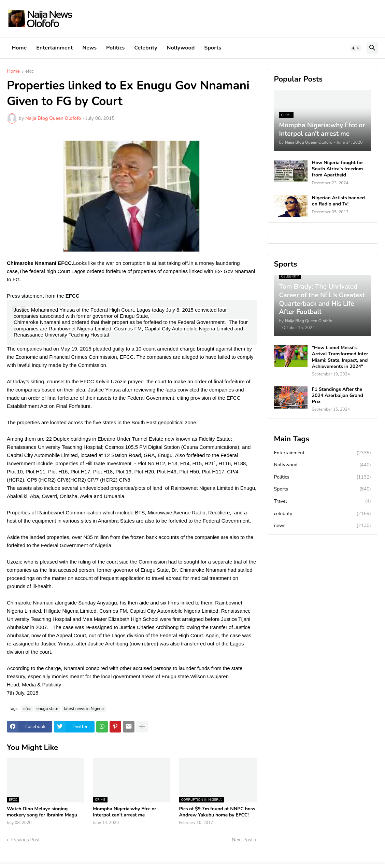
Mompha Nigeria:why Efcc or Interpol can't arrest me (125, 812)
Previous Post (25, 840)
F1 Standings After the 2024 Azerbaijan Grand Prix (338, 396)
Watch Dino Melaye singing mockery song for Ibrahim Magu (42, 812)
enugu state (47, 709)
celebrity (323, 514)
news (323, 526)
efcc (30, 72)
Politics (115, 48)
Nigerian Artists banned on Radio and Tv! (338, 201)
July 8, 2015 (180, 310)
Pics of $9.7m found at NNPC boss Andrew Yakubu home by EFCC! (217, 812)
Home (19, 48)
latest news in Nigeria (84, 709)
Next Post (242, 840)
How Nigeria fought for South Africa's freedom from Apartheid (338, 169)
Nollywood (181, 48)
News (89, 48)
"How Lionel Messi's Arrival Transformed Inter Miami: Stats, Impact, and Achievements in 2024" (340, 357)
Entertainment (54, 48)
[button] (356, 48)
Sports (213, 48)
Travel (323, 501)
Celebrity (146, 48)
